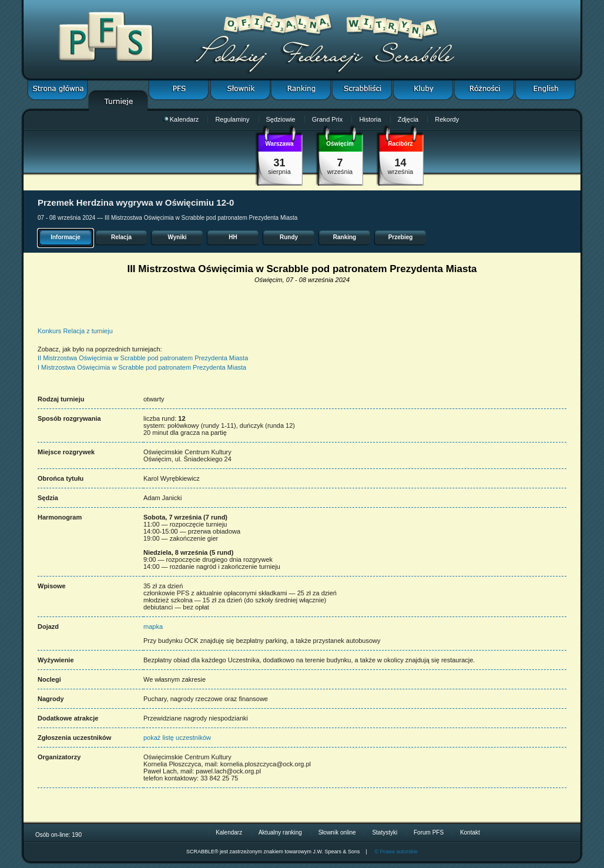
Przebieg (401, 237)
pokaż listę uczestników (177, 738)
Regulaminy (232, 119)
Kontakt (470, 832)
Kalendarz (181, 119)
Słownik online (337, 832)
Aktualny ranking (280, 832)
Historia (370, 119)
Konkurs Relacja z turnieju (75, 331)
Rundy (289, 237)
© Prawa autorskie (396, 852)
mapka (153, 626)
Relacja (121, 237)
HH (233, 237)
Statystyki (385, 832)
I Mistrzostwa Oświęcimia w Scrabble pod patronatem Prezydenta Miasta (142, 367)
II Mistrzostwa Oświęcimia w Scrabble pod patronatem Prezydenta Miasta (143, 358)
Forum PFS (429, 832)
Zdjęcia (408, 119)
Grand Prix (328, 119)
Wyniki (177, 237)
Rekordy (447, 119)
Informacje (66, 237)
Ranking (345, 237)
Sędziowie (281, 119)
